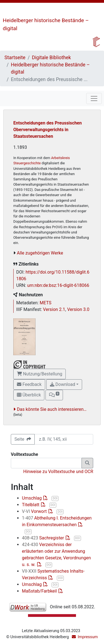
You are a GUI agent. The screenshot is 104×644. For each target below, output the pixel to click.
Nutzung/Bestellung (40, 374)
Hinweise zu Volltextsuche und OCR (58, 472)
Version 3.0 (78, 309)
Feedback (29, 384)
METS (45, 303)
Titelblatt (31, 505)
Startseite (15, 58)
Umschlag (32, 498)
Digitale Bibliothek (51, 58)
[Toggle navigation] (94, 98)
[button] (54, 395)
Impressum (88, 637)
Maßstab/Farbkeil (40, 591)
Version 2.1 (54, 309)
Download (63, 384)
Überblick (29, 395)
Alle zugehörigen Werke (40, 253)
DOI (55, 498)
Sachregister (44, 538)
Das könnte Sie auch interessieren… (52, 409)
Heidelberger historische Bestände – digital (50, 68)
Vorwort (35, 511)
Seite (23, 439)
